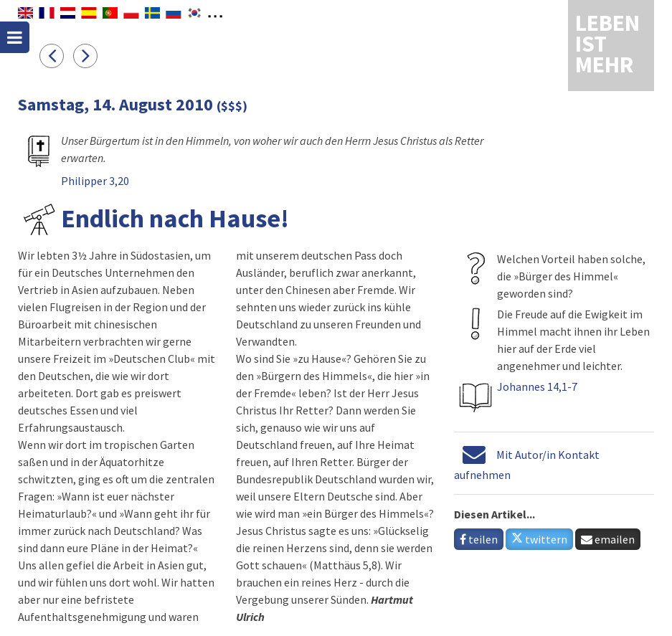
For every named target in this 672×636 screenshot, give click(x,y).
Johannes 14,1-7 (537, 386)
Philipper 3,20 (95, 181)
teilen (479, 539)
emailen (608, 539)
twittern (539, 539)
